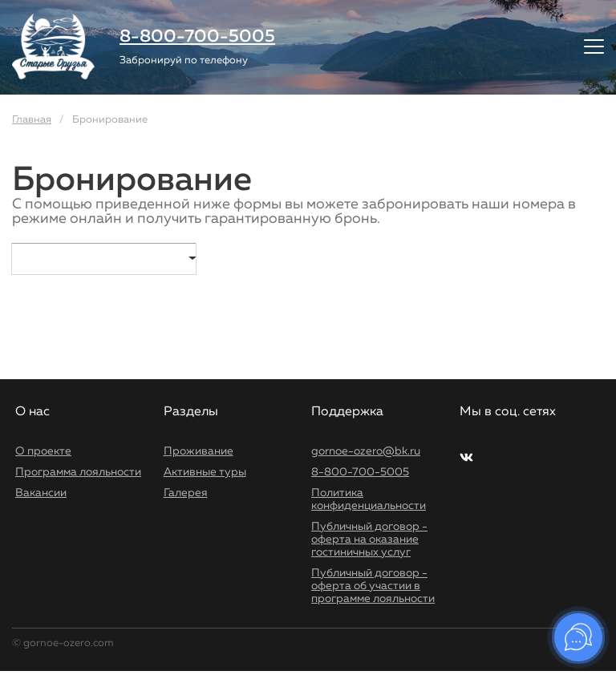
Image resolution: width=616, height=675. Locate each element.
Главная (32, 120)
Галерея (186, 493)
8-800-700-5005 (197, 37)
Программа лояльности (78, 472)
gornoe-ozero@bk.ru (366, 451)
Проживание (199, 451)
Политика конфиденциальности (369, 499)
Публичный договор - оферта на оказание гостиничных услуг (369, 540)
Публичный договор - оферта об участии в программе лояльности (373, 586)
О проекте (43, 451)
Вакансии (41, 493)
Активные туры (205, 472)
